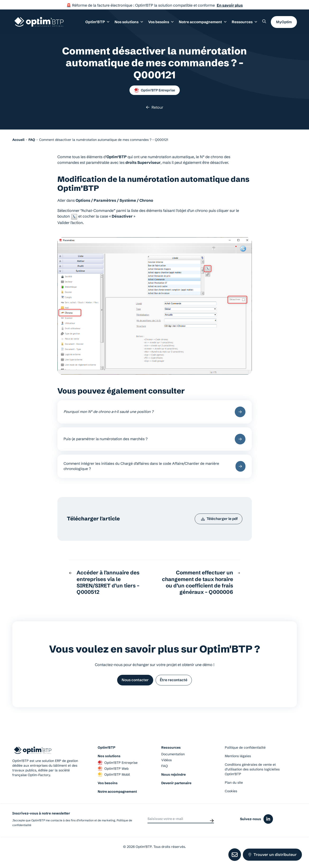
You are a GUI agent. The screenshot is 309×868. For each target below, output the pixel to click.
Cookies (231, 798)
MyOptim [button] (284, 23)
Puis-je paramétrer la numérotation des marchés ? (155, 441)
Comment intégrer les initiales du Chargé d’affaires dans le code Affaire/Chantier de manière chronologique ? (155, 470)
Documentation (173, 761)
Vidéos (166, 767)
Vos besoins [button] (164, 23)
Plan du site (234, 790)
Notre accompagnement (117, 799)
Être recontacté (175, 687)
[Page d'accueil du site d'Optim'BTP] (39, 23)
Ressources (245, 23)
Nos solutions (109, 763)
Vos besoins (108, 790)
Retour (154, 107)
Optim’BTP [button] (102, 23)
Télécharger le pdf (218, 524)
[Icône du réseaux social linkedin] (268, 826)
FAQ (165, 773)
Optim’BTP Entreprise (155, 90)
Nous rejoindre (173, 782)
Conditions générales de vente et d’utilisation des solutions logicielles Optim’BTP (252, 777)
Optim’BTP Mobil (114, 782)
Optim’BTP (106, 755)
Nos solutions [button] (132, 23)
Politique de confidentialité (245, 755)
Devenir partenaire (176, 790)
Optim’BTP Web (113, 776)
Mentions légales (238, 763)
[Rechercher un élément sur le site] (264, 23)
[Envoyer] (212, 826)
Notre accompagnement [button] (204, 23)
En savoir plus (230, 5)
